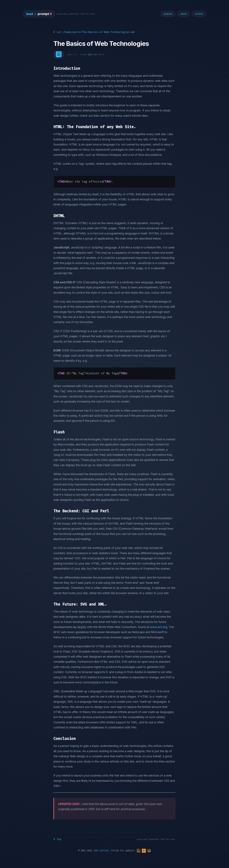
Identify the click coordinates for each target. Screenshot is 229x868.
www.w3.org (158, 627)
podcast (168, 14)
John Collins (101, 851)
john (90, 55)
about (184, 14)
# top (57, 839)
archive (199, 14)
